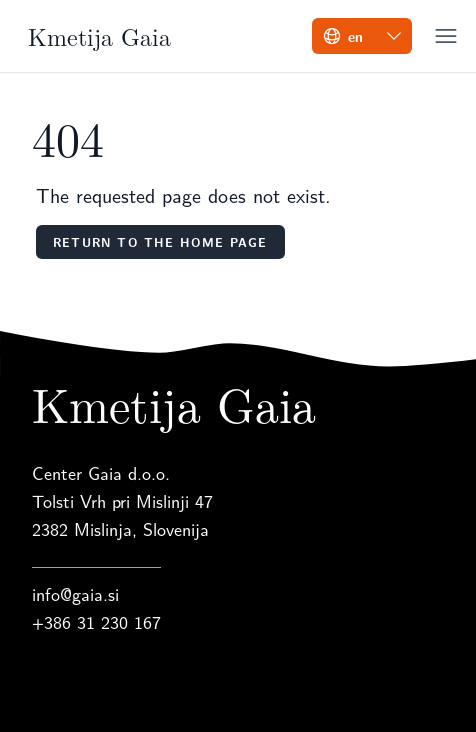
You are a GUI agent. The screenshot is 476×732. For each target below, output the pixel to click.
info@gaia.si (75, 593)
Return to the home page (160, 242)
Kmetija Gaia (99, 36)
